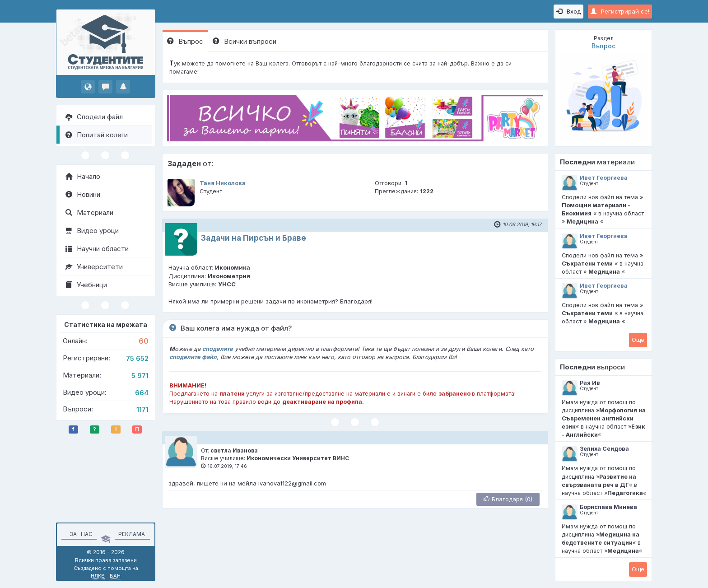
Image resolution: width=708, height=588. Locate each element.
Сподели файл (94, 117)
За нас (80, 534)
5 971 (140, 376)
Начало (83, 176)
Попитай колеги (97, 135)
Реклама (132, 534)
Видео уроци (92, 231)
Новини (83, 194)
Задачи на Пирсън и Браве (254, 238)
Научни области (97, 249)
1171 (142, 409)
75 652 (137, 358)
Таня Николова (223, 183)
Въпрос (185, 41)
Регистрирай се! (620, 11)
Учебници (86, 285)
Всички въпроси (245, 41)
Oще (638, 340)
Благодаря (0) (508, 499)
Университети (94, 267)
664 (142, 393)
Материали (89, 212)
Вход (568, 11)
